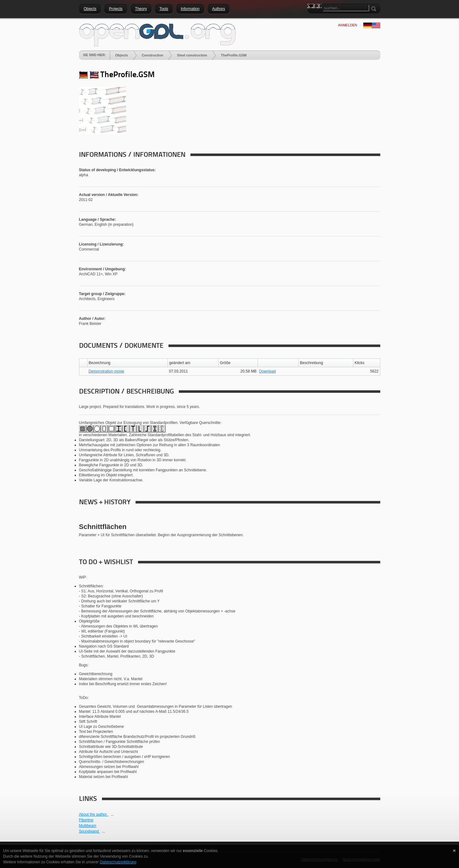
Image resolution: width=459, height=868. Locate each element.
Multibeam (88, 826)
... (112, 814)
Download (267, 371)
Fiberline (86, 820)
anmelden (347, 25)
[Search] (346, 8)
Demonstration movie (106, 371)
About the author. (94, 814)
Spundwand (90, 831)
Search (312, 17)
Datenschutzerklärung (118, 862)
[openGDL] (157, 34)
